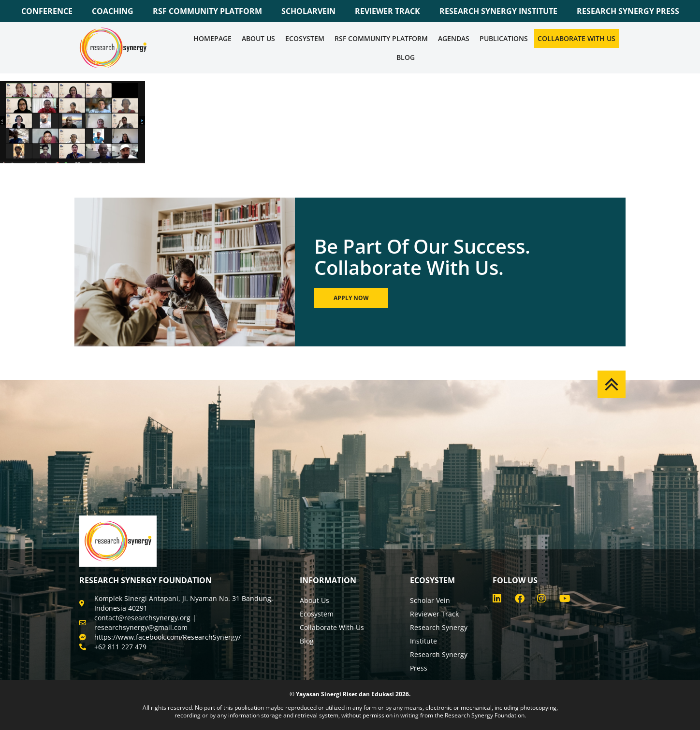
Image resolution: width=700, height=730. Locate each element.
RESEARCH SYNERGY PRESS (628, 11)
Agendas (454, 38)
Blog (406, 57)
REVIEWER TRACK (387, 11)
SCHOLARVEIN (308, 11)
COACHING (113, 11)
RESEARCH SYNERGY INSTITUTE (498, 11)
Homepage (212, 38)
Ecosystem (305, 38)
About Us (258, 38)
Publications (504, 38)
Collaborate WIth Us (576, 38)
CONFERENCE (47, 11)
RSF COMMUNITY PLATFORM (207, 11)
